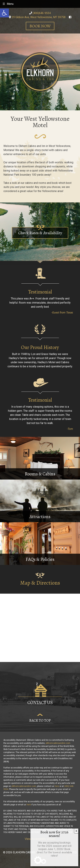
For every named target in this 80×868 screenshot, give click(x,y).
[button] (4, 13)
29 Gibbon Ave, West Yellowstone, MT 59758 (37, 17)
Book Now (40, 26)
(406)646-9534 (40, 13)
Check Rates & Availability (40, 233)
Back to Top (40, 720)
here (57, 786)
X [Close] (76, 831)
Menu (10, 4)
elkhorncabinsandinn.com (58, 743)
